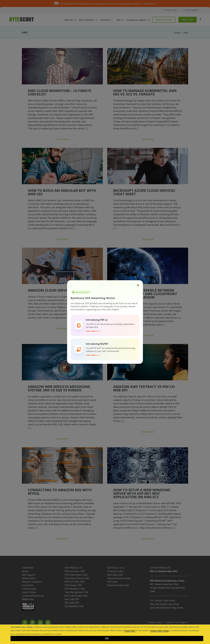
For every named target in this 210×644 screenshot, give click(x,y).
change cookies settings (160, 631)
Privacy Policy (130, 631)
